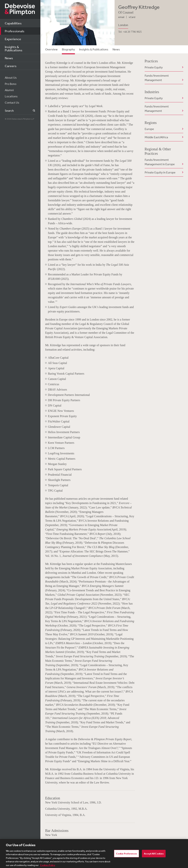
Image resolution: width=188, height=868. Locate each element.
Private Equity (154, 67)
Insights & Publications (14, 48)
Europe (149, 129)
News (9, 58)
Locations (11, 96)
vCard (132, 17)
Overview (51, 49)
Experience (13, 39)
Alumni (9, 90)
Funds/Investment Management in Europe (160, 162)
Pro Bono (11, 84)
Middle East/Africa (156, 137)
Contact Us (12, 102)
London (123, 25)
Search (32, 111)
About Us (11, 78)
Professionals (15, 31)
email (121, 17)
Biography (68, 49)
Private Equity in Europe (160, 172)
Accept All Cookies (154, 856)
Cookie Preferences (126, 856)
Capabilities (13, 23)
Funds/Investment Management (157, 78)
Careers (11, 66)
